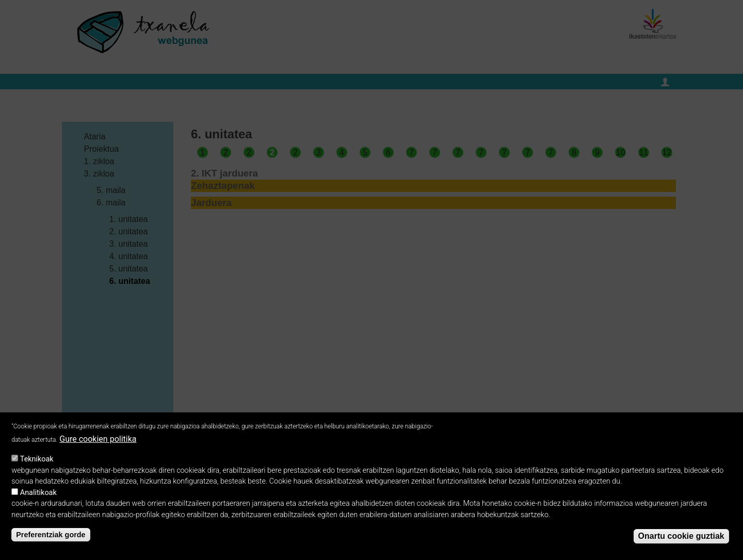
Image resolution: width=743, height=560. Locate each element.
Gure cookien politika (98, 441)
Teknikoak (37, 461)
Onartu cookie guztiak (681, 537)
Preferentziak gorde (51, 536)
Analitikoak (38, 494)
